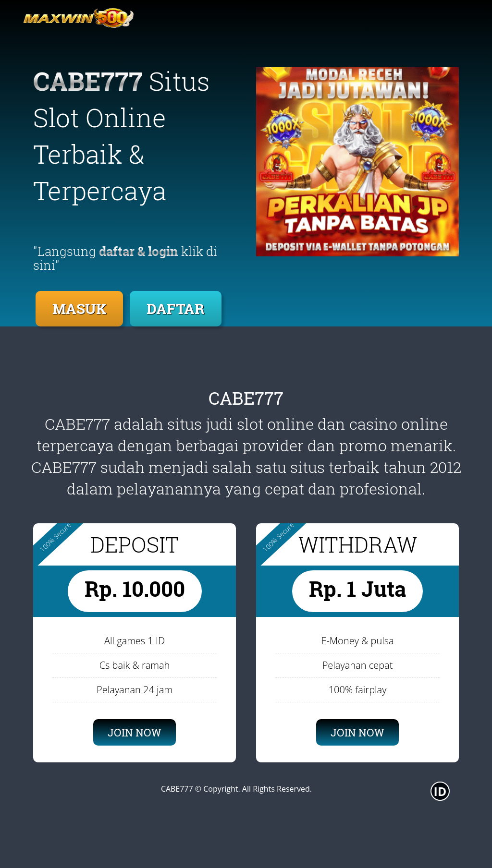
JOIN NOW (135, 732)
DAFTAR (176, 308)
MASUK (79, 308)
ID (440, 791)
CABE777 (177, 789)
